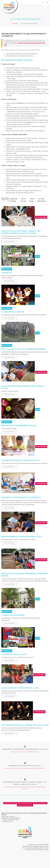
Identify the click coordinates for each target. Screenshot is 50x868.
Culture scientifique (41, 200)
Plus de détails (9, 242)
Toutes (5, 199)
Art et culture (23, 200)
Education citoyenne (13, 200)
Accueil (15, 24)
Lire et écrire (32, 200)
